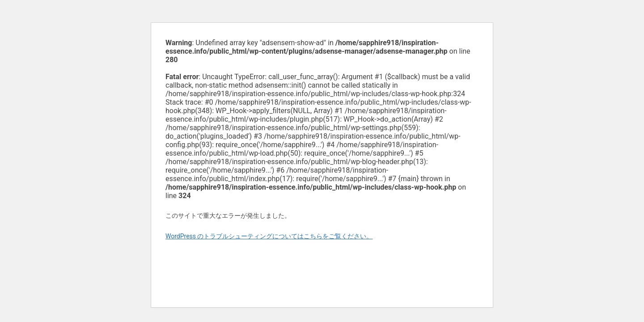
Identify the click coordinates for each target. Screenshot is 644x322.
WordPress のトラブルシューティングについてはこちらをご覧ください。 (269, 236)
